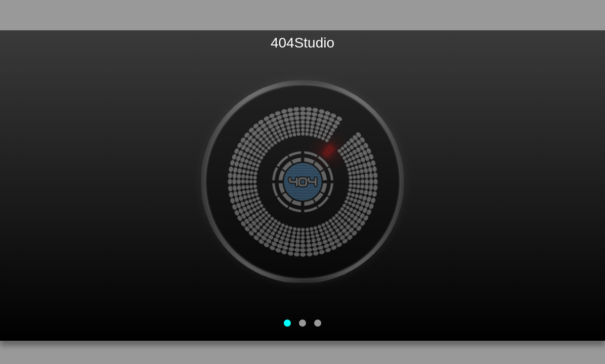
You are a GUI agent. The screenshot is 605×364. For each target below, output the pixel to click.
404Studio (303, 43)
